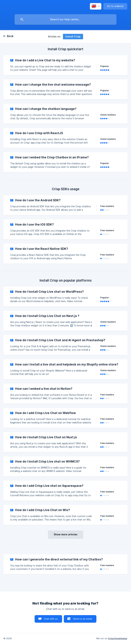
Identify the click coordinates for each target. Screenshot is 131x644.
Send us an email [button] (82, 619)
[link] (65, 65)
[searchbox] (65, 19)
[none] (96, 6)
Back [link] (10, 36)
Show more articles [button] (66, 534)
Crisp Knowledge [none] (118, 638)
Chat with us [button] (51, 619)
